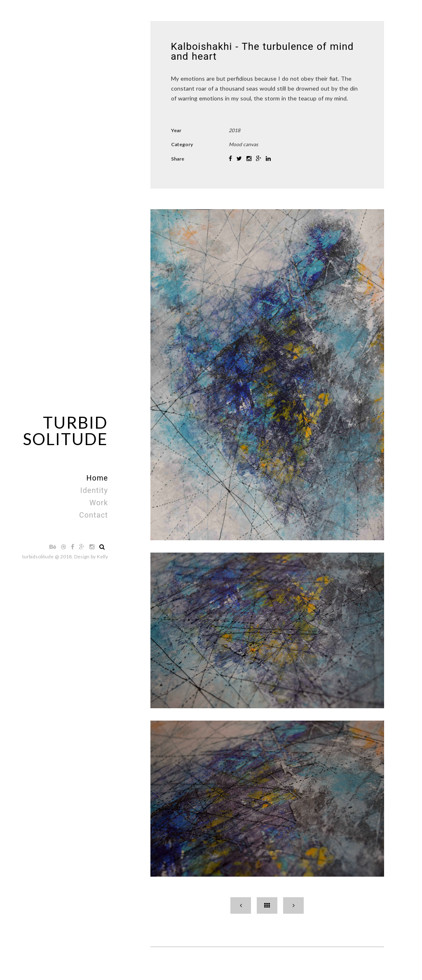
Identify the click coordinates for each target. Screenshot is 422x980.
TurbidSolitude (66, 431)
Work (99, 503)
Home (97, 478)
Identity (94, 490)
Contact (94, 515)
